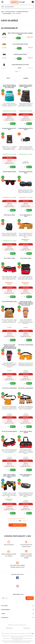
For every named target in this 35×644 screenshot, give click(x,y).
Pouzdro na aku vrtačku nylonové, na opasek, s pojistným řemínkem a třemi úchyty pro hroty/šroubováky (9, 347)
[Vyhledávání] (17, 7)
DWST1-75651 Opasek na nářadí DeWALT (26, 475)
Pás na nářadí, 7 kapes (9, 258)
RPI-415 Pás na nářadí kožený (9, 388)
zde (33, 633)
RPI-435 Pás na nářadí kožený (26, 388)
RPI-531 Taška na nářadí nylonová (26, 432)
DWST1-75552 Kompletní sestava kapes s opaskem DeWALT (9, 476)
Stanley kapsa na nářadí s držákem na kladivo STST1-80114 (26, 86)
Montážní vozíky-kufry (22, 12)
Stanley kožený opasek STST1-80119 (26, 129)
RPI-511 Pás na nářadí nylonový (9, 431)
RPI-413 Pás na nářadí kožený (26, 345)
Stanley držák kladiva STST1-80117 (9, 129)
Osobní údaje (27, 628)
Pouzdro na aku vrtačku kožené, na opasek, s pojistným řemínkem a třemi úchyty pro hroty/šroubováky (26, 303)
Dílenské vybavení (10, 12)
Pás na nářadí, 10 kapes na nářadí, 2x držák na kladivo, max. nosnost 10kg (9, 86)
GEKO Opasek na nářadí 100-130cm (26, 172)
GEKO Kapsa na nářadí (9, 215)
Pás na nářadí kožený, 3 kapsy (9, 302)
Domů (3, 12)
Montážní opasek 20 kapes (9, 172)
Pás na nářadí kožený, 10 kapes (26, 216)
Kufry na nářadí (7, 13)
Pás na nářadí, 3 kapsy (26, 258)
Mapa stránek (9, 628)
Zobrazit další (17, 525)
